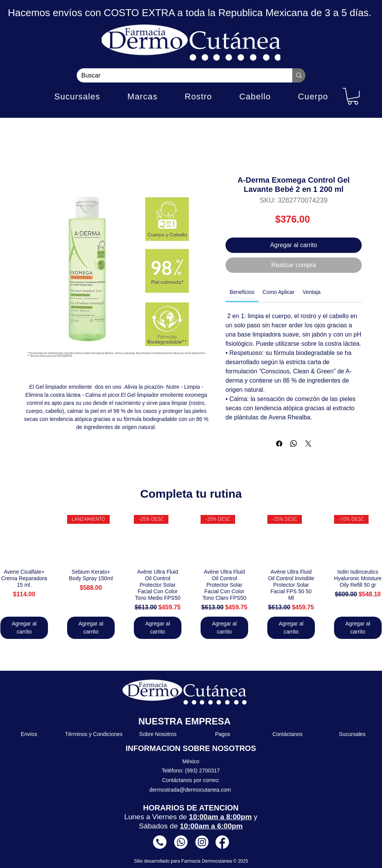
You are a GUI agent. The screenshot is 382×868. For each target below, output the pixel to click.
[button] (353, 96)
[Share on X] (308, 444)
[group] (191, 577)
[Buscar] (179, 76)
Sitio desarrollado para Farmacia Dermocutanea (184, 861)
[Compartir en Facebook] (279, 444)
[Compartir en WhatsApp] (294, 444)
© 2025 (241, 861)
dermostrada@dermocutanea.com (190, 790)
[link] (242, 292)
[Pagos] (223, 734)
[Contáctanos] (288, 734)
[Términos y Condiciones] (94, 734)
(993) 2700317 (202, 771)
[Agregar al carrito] (24, 628)
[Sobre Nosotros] (158, 734)
